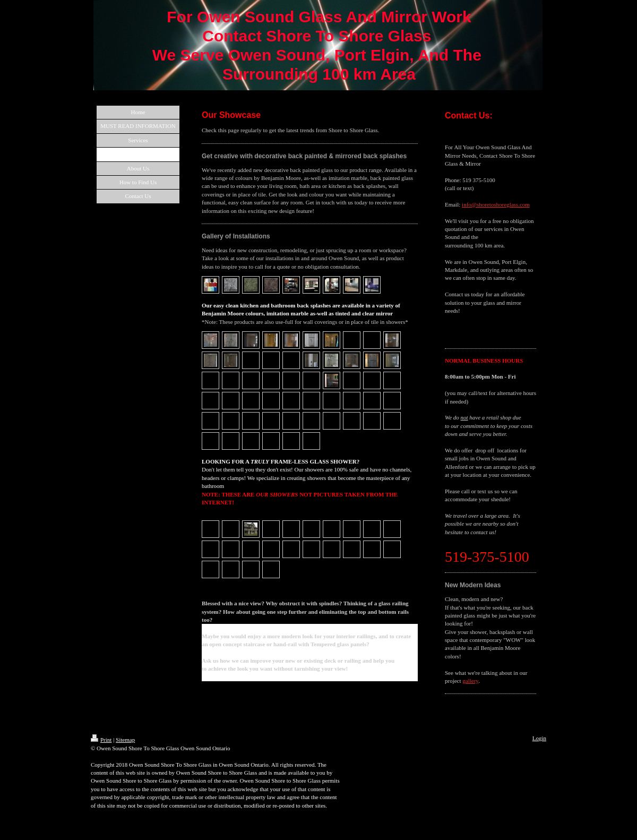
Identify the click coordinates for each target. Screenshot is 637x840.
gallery (470, 681)
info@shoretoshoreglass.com (496, 204)
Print (101, 740)
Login (539, 738)
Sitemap (125, 740)
